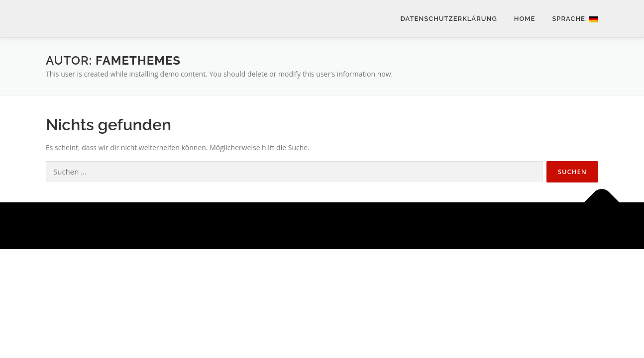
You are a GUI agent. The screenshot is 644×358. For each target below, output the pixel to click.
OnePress (336, 225)
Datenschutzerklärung (449, 19)
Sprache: (575, 19)
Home (525, 19)
